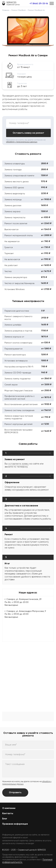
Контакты (8, 813)
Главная (6, 10)
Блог (5, 819)
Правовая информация (15, 824)
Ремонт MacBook (19, 10)
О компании (9, 808)
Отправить (15, 792)
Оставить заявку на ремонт (28, 133)
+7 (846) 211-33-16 (39, 4)
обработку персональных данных (22, 142)
